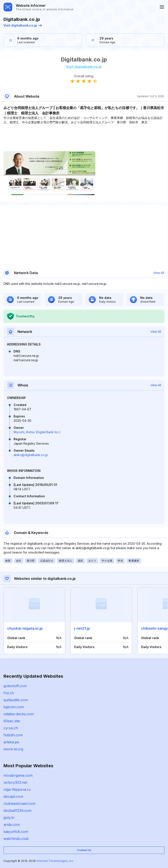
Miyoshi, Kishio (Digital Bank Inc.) (37, 432)
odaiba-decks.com (19, 714)
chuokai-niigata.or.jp (25, 628)
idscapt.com (13, 796)
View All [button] (159, 273)
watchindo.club (16, 839)
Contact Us (84, 850)
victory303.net (15, 782)
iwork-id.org (13, 749)
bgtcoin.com (14, 707)
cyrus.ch (11, 728)
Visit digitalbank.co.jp (23, 25)
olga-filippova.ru (17, 789)
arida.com (12, 825)
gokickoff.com (15, 686)
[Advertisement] (84, 138)
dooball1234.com (17, 810)
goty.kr (9, 818)
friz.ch (9, 693)
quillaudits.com (16, 700)
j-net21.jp (82, 628)
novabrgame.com (18, 775)
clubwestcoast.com (19, 803)
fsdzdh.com (13, 735)
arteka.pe (11, 742)
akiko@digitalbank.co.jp (31, 455)
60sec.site (12, 721)
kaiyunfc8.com (16, 832)
